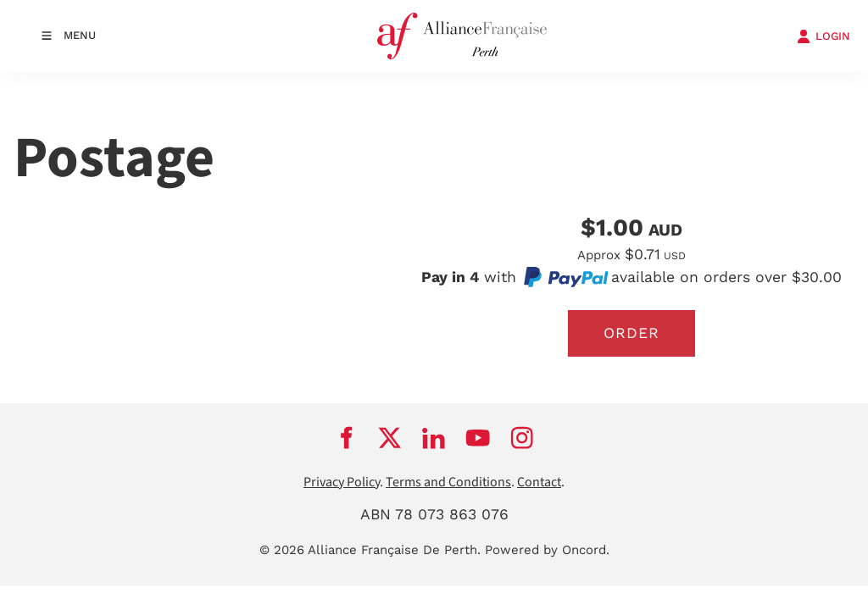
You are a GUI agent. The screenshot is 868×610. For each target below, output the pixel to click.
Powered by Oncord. (547, 550)
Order (632, 333)
